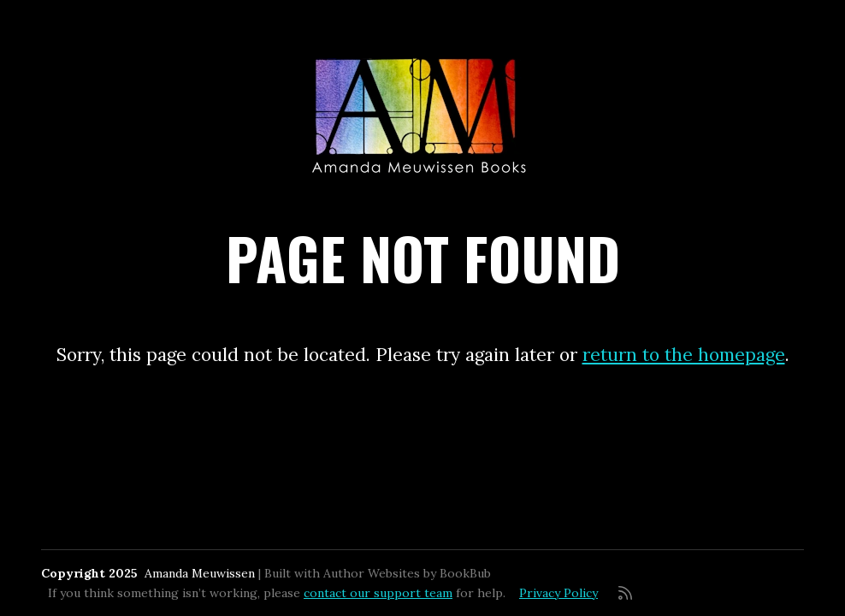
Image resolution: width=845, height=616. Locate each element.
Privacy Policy (558, 593)
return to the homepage (684, 355)
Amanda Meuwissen (200, 573)
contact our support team (378, 593)
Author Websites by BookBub (407, 573)
